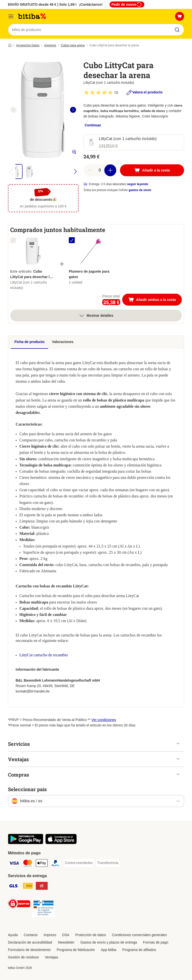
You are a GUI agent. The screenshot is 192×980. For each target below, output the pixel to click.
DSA (66, 935)
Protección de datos (91, 935)
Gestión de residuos (23, 957)
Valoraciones (63, 342)
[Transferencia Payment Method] (108, 863)
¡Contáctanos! (91, 4)
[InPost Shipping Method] (28, 887)
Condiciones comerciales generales (139, 935)
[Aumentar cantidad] (110, 170)
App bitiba (109, 950)
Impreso (50, 935)
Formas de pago (156, 942)
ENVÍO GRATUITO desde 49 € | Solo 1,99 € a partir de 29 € (55, 4)
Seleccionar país (27, 789)
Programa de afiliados (139, 950)
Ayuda (13, 935)
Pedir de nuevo (127, 4)
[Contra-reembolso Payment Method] (79, 863)
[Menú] (11, 16)
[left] (13, 110)
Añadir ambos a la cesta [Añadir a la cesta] (155, 300)
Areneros (50, 45)
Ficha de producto (29, 342)
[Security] (19, 905)
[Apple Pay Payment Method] (42, 864)
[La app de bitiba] (26, 843)
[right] (73, 110)
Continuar (93, 125)
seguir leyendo (138, 184)
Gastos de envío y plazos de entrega (109, 942)
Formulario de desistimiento (29, 950)
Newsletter (66, 942)
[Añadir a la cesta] (152, 170)
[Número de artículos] (100, 170)
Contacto (31, 935)
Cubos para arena (73, 45)
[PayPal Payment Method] (56, 864)
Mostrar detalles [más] (96, 316)
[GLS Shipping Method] (14, 887)
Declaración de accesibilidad (30, 942)
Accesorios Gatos (28, 45)
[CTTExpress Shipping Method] (42, 887)
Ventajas (52, 957)
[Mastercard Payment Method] (28, 864)
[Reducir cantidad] (89, 170)
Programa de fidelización (76, 950)
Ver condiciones (104, 720)
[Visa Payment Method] (14, 864)
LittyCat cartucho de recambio (44, 655)
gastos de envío (140, 190)
